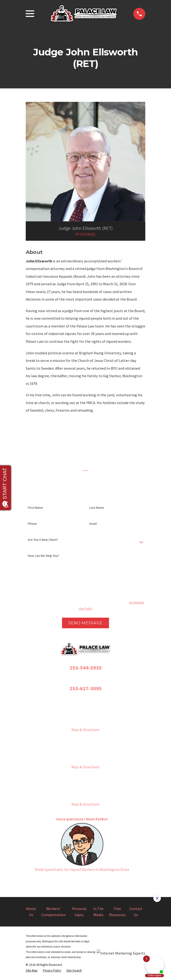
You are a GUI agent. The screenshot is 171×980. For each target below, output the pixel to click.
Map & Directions (85, 730)
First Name (35, 508)
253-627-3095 (86, 688)
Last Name (97, 508)
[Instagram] (75, 881)
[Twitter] (85, 881)
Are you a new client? (43, 540)
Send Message (85, 623)
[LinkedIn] (107, 881)
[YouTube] (96, 881)
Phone (32, 524)
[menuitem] (32, 971)
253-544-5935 (86, 668)
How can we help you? (44, 556)
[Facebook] (64, 881)
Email (93, 524)
